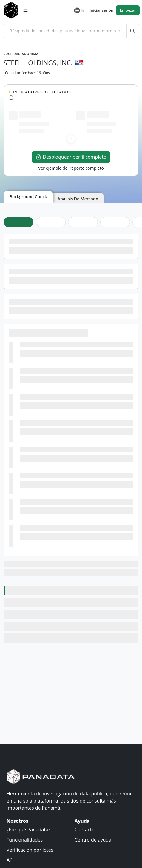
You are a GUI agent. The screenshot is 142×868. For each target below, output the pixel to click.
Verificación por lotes (30, 850)
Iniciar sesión (102, 10)
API (10, 860)
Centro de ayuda (93, 840)
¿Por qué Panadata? (28, 830)
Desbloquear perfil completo (71, 157)
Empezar (128, 10)
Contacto (85, 830)
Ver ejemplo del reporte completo (71, 168)
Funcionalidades (25, 840)
